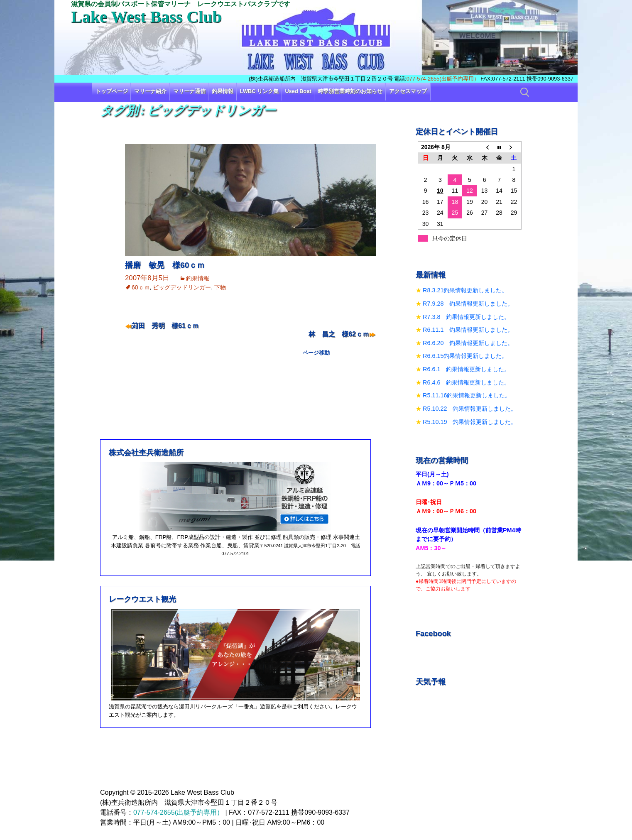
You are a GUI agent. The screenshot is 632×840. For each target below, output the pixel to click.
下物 (220, 287)
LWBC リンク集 (259, 91)
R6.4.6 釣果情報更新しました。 (466, 382)
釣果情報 (223, 91)
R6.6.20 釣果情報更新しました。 (468, 343)
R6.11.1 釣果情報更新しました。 (468, 330)
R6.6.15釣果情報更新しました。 (465, 356)
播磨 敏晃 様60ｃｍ (165, 265)
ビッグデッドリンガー (182, 287)
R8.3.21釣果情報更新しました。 (465, 290)
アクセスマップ (408, 91)
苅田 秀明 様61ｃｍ (165, 326)
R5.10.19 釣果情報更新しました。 (470, 422)
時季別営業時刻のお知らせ (350, 91)
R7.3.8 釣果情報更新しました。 (466, 317)
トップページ (112, 91)
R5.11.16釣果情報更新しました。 (467, 395)
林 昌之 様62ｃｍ (339, 334)
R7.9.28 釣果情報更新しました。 (468, 304)
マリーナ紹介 (150, 91)
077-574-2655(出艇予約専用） (443, 79)
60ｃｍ (141, 287)
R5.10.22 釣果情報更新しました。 (470, 409)
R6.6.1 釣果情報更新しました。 (466, 369)
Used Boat (298, 91)
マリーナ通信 (189, 91)
